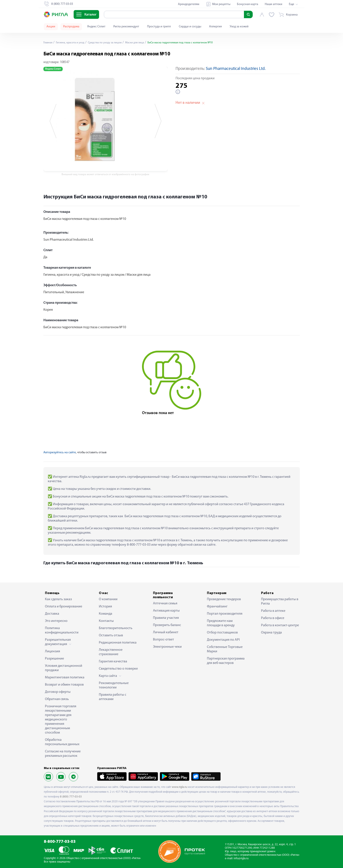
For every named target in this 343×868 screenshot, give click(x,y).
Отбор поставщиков (222, 633)
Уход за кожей (239, 27)
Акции (51, 27)
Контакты (106, 621)
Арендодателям (189, 4)
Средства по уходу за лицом (111, 43)
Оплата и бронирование (64, 607)
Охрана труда (271, 633)
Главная (49, 43)
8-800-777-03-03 (60, 842)
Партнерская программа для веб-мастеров (226, 661)
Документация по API (223, 640)
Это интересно (56, 621)
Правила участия (166, 618)
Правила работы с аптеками (113, 697)
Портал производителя (225, 614)
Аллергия (215, 27)
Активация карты (166, 611)
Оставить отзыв (111, 635)
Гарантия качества (113, 662)
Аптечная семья (165, 603)
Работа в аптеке (273, 611)
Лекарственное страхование (111, 652)
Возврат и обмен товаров (64, 685)
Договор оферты (58, 692)
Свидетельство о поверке (118, 669)
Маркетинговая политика (65, 677)
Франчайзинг (217, 607)
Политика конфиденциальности (62, 630)
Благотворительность (116, 628)
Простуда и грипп (159, 27)
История (105, 607)
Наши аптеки (274, 4)
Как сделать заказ (58, 599)
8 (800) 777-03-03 (71, 797)
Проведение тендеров (224, 599)
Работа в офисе (273, 618)
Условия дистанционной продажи (64, 668)
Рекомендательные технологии (114, 685)
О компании (108, 599)
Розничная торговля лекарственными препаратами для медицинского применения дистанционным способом (61, 720)
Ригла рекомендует (126, 27)
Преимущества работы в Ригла (280, 602)
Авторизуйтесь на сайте (60, 453)
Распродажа (71, 27)
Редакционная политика (118, 643)
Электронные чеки (167, 647)
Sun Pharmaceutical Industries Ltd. (236, 69)
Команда (106, 614)
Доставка (52, 614)
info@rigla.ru (241, 858)
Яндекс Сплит (96, 27)
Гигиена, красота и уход (73, 43)
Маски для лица (144, 43)
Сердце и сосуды (190, 27)
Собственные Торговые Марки (225, 649)
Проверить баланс (167, 625)
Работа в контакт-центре (280, 625)
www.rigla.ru (179, 787)
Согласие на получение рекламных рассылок (63, 754)
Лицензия (52, 651)
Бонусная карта (248, 4)
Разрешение (54, 659)
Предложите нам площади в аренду (221, 623)
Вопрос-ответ (164, 640)
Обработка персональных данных (62, 742)
